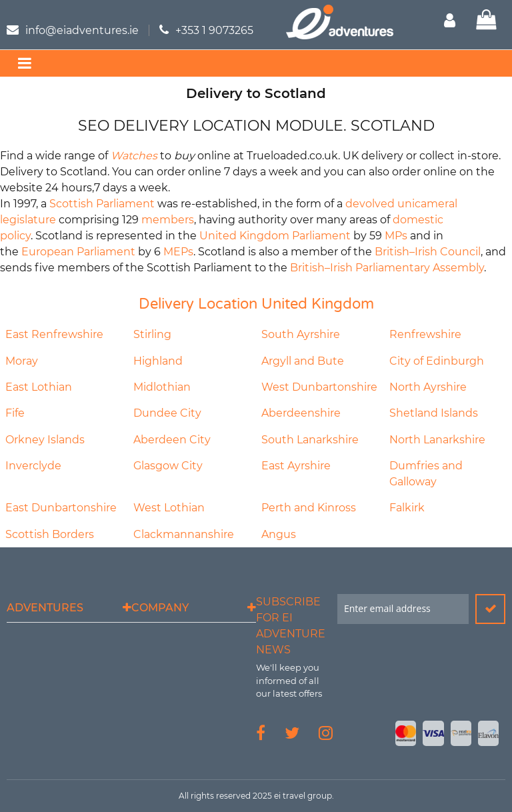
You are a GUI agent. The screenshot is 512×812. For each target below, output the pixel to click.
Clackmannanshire (184, 534)
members (168, 220)
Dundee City (167, 413)
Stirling (152, 334)
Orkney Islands (45, 440)
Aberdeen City (172, 440)
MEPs (178, 252)
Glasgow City (168, 466)
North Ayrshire (428, 387)
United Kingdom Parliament (275, 236)
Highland (158, 361)
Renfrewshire (425, 334)
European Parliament (78, 252)
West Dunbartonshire (319, 387)
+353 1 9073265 (214, 30)
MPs (396, 236)
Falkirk (407, 508)
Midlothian (162, 387)
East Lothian (39, 387)
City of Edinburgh (437, 361)
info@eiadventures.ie (82, 30)
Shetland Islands (434, 413)
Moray (22, 361)
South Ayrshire (301, 334)
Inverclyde (33, 466)
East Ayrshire (296, 466)
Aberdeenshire (301, 413)
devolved (370, 204)
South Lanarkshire (310, 440)
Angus (279, 534)
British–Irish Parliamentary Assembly (387, 268)
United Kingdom (318, 304)
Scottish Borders (50, 534)
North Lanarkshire (437, 440)
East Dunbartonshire (61, 508)
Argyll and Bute (303, 361)
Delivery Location (198, 304)
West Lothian (169, 508)
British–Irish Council (428, 252)
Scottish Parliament (102, 204)
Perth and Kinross (309, 508)
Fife (15, 413)
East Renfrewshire (54, 334)
